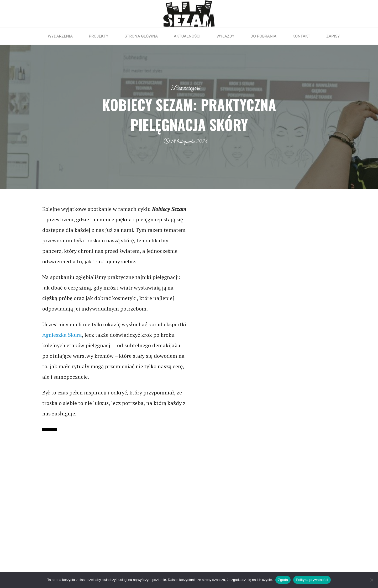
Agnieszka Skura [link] (62, 335)
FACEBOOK (264, 497)
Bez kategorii (186, 88)
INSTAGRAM (265, 505)
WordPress (335, 564)
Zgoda (283, 580)
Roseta (310, 564)
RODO (37, 497)
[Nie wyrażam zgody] (371, 580)
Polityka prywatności (312, 580)
